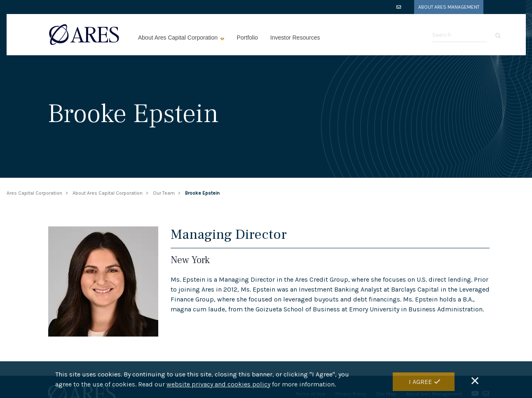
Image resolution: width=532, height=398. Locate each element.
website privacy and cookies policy (218, 385)
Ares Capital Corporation (34, 193)
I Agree (420, 382)
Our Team (164, 193)
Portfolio (247, 38)
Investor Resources (295, 38)
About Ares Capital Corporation (179, 38)
